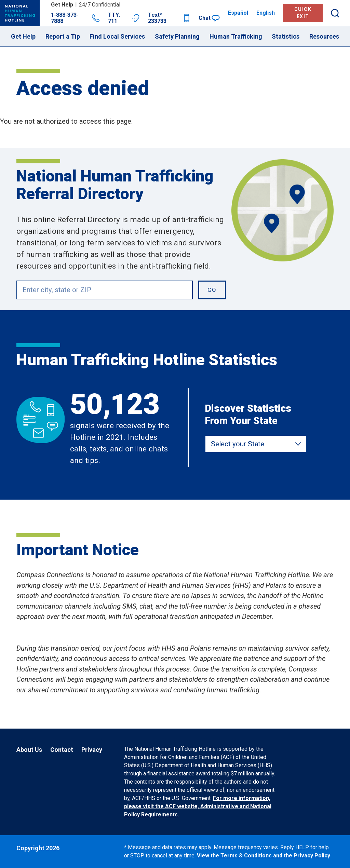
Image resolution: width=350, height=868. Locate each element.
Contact (62, 750)
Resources (324, 36)
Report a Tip (63, 36)
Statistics (286, 36)
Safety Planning (177, 36)
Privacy (92, 750)
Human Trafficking (236, 36)
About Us (29, 750)
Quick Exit (303, 13)
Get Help (23, 36)
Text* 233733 (169, 18)
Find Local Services (117, 36)
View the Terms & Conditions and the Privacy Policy (264, 856)
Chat (209, 18)
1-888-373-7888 (75, 18)
